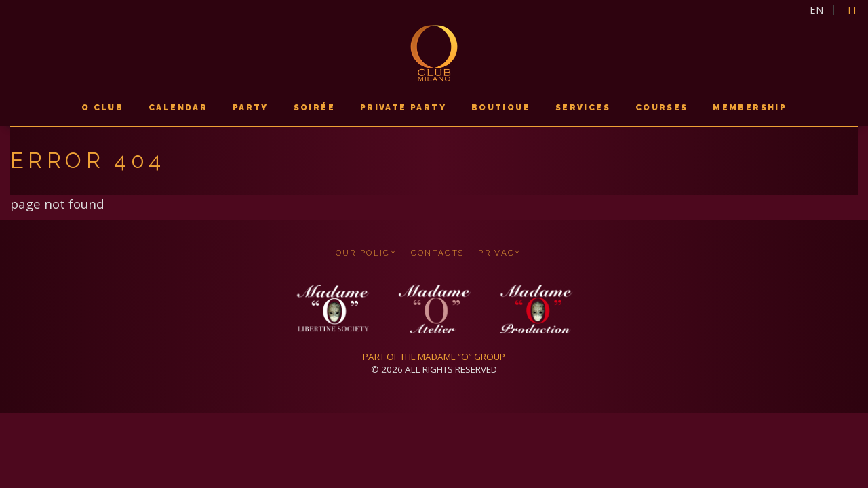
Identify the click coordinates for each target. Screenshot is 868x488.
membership (750, 108)
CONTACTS (438, 253)
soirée (314, 108)
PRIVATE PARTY (403, 108)
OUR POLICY (366, 253)
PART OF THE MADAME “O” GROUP (434, 357)
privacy (499, 253)
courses (662, 108)
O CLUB (102, 108)
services (583, 108)
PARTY (251, 108)
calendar (178, 108)
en (816, 10)
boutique (501, 108)
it (853, 10)
